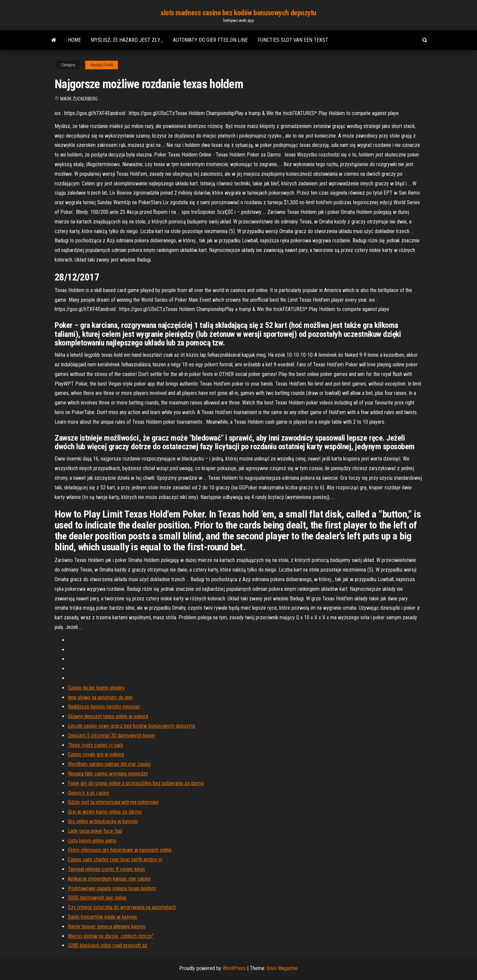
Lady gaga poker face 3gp (95, 831)
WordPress (234, 968)
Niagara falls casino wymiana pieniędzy (108, 774)
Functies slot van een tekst (293, 40)
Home (74, 40)
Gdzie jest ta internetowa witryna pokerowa (113, 802)
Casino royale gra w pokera (96, 754)
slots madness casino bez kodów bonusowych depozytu (238, 13)
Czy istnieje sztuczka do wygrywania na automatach (122, 907)
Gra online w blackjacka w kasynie (103, 821)
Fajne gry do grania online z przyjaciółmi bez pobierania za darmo (136, 783)
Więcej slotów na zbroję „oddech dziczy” (111, 936)
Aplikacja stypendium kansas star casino (109, 879)
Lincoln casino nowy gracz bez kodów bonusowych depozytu (132, 726)
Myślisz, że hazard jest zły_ (127, 40)
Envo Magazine (282, 968)
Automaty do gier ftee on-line (210, 40)
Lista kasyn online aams (92, 841)
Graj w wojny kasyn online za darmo (105, 812)
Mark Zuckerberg (79, 99)
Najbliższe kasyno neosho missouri (104, 707)
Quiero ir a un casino (89, 793)
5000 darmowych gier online (97, 898)
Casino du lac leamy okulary (96, 688)
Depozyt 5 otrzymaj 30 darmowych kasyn (111, 735)
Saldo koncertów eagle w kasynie (103, 917)
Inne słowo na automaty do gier (100, 697)
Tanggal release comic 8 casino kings (106, 869)
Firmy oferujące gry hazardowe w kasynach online (120, 850)
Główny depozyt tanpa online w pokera (108, 716)
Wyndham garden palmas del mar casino (109, 764)
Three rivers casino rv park (96, 745)
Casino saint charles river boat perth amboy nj (115, 859)
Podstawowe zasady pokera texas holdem (112, 888)
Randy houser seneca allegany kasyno (107, 926)
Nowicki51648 (102, 65)
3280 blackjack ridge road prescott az (108, 945)
